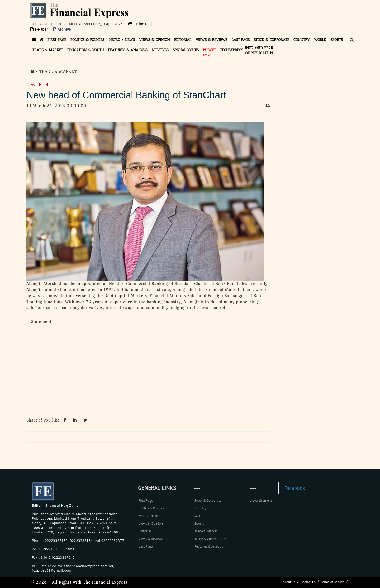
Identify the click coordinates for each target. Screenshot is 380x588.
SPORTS (337, 40)
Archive (62, 29)
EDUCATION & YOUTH (86, 50)
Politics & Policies (151, 508)
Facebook (294, 488)
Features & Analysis (209, 546)
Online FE (140, 24)
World (199, 516)
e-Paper (40, 29)
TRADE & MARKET (48, 50)
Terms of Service (333, 582)
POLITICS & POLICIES (87, 40)
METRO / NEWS (122, 40)
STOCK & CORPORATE (272, 40)
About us (289, 582)
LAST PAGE (241, 40)
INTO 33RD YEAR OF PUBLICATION (259, 51)
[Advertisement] (263, 15)
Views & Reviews (151, 539)
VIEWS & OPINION (155, 40)
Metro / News (148, 516)
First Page (146, 501)
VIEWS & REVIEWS (212, 40)
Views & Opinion (151, 524)
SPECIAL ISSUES (186, 50)
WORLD (320, 40)
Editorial (145, 531)
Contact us (308, 582)
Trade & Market (206, 531)
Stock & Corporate (208, 501)
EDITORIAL (183, 40)
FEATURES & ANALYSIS (128, 50)
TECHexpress (231, 50)
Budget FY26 (210, 53)
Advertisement (261, 501)
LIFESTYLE (160, 50)
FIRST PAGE (57, 40)
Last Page (146, 546)
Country (200, 508)
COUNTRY (302, 40)
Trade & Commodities (211, 539)
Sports (199, 524)
